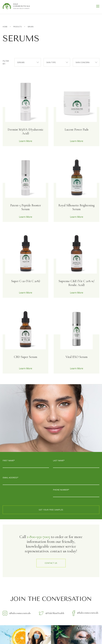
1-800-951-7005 (38, 537)
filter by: (6, 62)
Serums (31, 27)
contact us (51, 563)
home (5, 27)
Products (17, 27)
